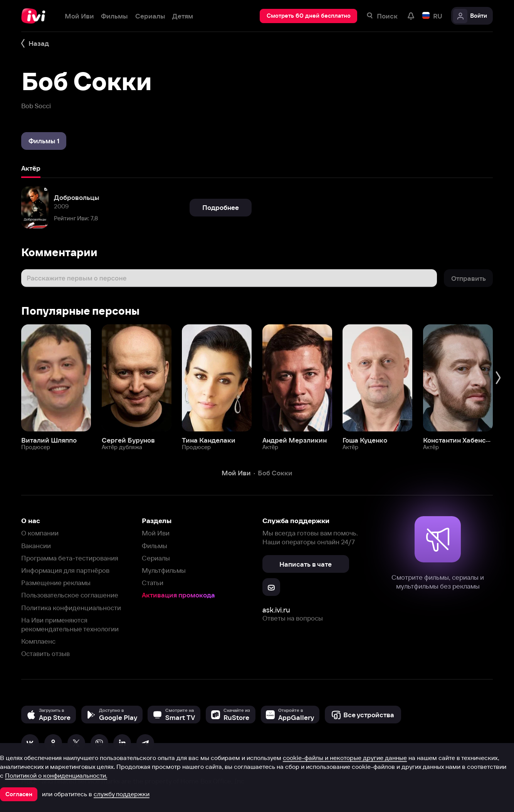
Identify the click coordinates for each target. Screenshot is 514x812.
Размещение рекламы (56, 583)
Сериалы (156, 558)
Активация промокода (178, 595)
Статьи (153, 583)
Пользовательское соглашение (70, 595)
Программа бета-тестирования (70, 558)
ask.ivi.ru (276, 610)
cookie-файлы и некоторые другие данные (345, 758)
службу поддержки (122, 794)
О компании (40, 533)
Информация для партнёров (65, 570)
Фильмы (155, 546)
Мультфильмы (164, 570)
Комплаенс (38, 641)
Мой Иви (156, 533)
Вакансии (36, 546)
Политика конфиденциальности (71, 608)
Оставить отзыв (45, 653)
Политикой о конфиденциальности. (56, 775)
